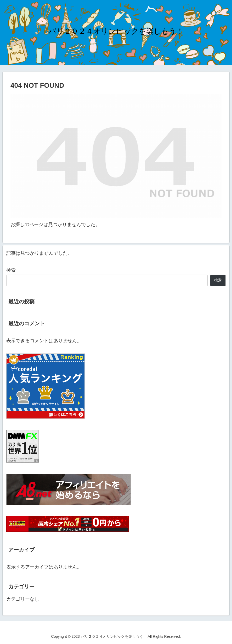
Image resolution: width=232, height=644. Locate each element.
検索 (11, 270)
